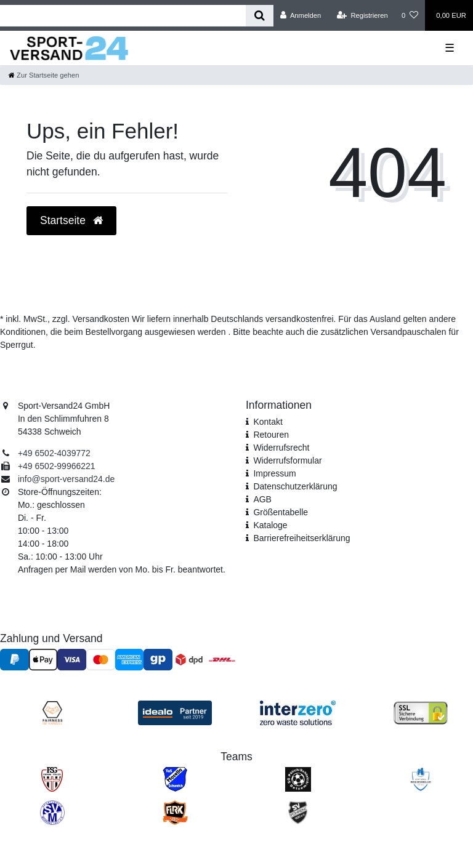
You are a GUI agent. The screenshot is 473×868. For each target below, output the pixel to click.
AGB (262, 499)
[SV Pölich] (298, 779)
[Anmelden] (301, 15)
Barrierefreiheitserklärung (301, 538)
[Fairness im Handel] (52, 712)
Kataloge (270, 525)
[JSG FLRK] (175, 812)
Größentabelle (281, 512)
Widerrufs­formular (287, 460)
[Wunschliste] (410, 15)
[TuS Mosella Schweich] (175, 779)
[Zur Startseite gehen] (44, 75)
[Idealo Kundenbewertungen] (175, 712)
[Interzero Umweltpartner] (298, 712)
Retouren (271, 435)
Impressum (274, 473)
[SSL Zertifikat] (421, 712)
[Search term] (123, 16)
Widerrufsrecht (281, 448)
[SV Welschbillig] (421, 779)
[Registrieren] (362, 15)
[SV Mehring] (52, 812)
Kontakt (268, 422)
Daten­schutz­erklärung (295, 486)
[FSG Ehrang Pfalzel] (52, 779)
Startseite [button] (71, 220)
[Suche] (260, 16)
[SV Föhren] (298, 812)
